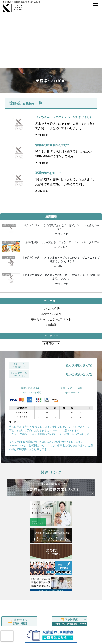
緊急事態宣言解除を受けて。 (54, 134)
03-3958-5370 (79, 354)
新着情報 (51, 314)
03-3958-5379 (79, 363)
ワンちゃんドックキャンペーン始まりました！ (65, 106)
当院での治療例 (51, 303)
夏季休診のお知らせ (48, 162)
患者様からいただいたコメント (51, 308)
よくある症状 (51, 298)
